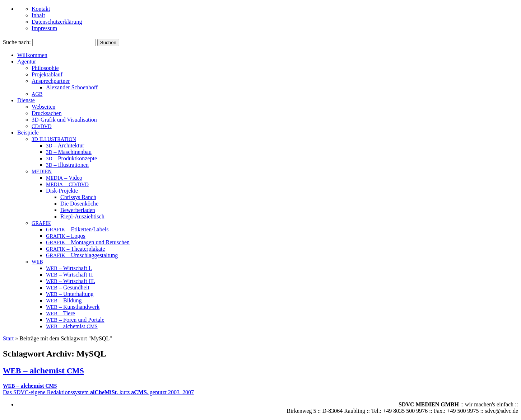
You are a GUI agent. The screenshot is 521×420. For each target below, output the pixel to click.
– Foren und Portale (75, 320)
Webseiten (43, 107)
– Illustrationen (67, 165)
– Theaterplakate (75, 249)
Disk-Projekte (62, 191)
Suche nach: (17, 42)
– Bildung (64, 300)
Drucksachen (47, 113)
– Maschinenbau (69, 152)
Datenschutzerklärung (57, 22)
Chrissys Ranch (78, 197)
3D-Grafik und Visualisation (64, 120)
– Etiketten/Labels (77, 229)
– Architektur (65, 145)
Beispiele (28, 133)
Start (8, 338)
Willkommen (32, 55)
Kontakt (41, 9)
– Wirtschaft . (70, 275)
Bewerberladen (78, 210)
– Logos (66, 236)
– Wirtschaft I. (69, 268)
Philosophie (45, 68)
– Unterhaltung (70, 294)
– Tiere (61, 313)
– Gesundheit (68, 287)
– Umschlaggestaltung (82, 255)
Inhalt (38, 15)
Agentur (27, 62)
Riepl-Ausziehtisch (82, 216)
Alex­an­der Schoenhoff (72, 87)
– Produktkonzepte (71, 158)
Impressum (44, 28)
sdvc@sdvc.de (502, 411)
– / (67, 184)
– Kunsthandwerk (73, 307)
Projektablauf (47, 74)
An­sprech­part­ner (51, 81)
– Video (64, 178)
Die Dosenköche (79, 204)
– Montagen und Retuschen (88, 242)
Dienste (26, 100)
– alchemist (72, 326)
